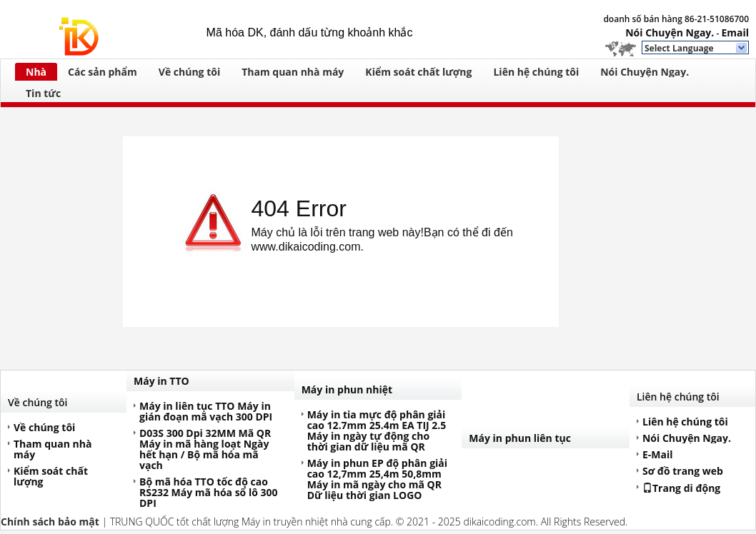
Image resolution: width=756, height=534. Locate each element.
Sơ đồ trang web (683, 471)
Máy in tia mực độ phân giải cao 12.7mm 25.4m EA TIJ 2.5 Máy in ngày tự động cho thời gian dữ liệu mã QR (377, 430)
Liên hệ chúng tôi (536, 72)
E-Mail (658, 454)
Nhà (36, 72)
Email (735, 32)
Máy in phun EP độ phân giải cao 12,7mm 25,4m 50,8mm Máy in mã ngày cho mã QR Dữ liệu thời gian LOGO (377, 479)
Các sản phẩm (103, 72)
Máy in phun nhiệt (347, 389)
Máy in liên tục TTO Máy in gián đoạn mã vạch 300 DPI (206, 411)
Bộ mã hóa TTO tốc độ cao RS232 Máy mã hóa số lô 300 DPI (209, 492)
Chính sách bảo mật (50, 522)
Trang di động (681, 488)
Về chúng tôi (189, 72)
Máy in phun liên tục (520, 438)
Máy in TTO (161, 381)
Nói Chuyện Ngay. (670, 32)
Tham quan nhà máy (293, 72)
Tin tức (43, 93)
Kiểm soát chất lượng (418, 72)
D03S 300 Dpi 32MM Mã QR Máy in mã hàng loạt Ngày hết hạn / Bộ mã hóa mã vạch (205, 449)
